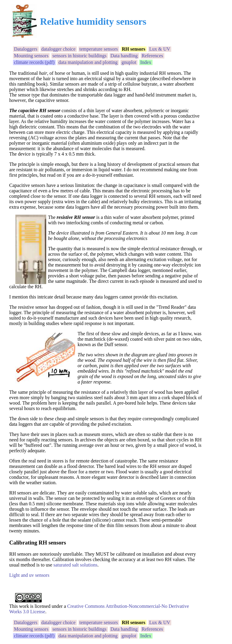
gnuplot (129, 62)
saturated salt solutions (76, 565)
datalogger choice (58, 49)
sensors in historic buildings (79, 56)
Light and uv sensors (29, 575)
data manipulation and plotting (88, 62)
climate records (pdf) (34, 62)
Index (146, 62)
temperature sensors (99, 49)
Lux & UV (160, 49)
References (152, 56)
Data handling (124, 56)
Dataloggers (26, 49)
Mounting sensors (31, 56)
